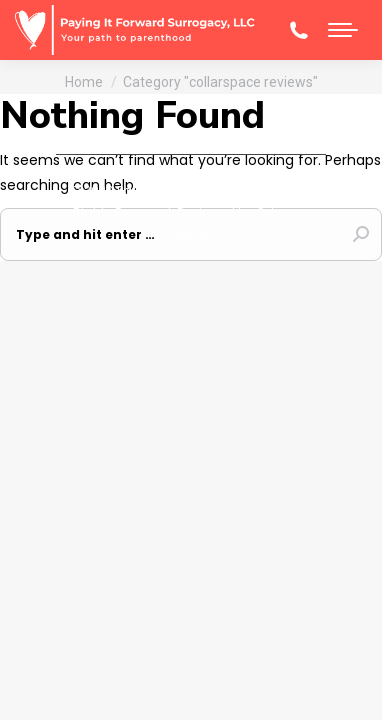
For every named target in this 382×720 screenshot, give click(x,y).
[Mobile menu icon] (343, 30)
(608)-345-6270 (299, 30)
